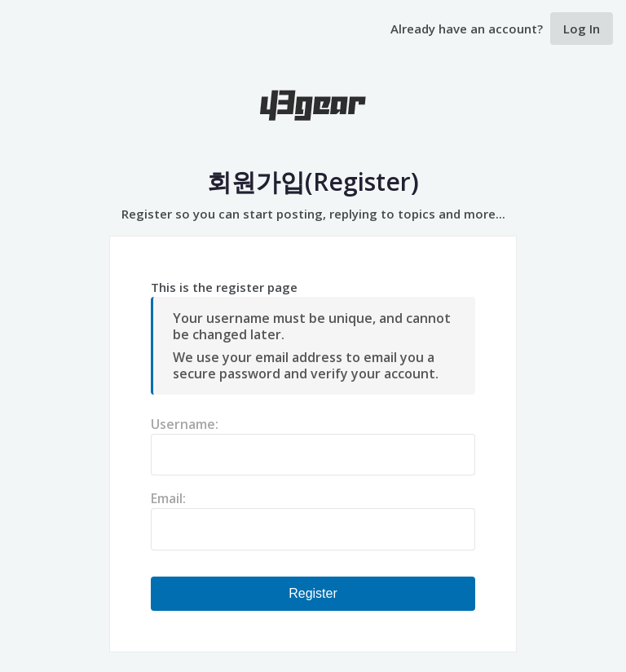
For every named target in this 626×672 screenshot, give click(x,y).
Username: (185, 424)
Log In (582, 29)
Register (313, 593)
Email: (168, 498)
